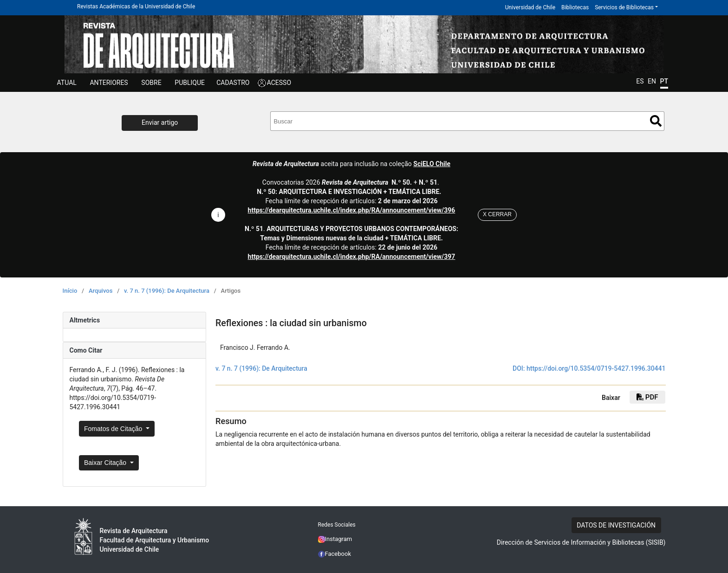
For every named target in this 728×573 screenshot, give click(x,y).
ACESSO (279, 83)
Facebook (335, 554)
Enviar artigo (160, 122)
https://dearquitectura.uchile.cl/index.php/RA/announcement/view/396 (352, 210)
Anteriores (109, 83)
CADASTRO (233, 83)
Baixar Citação (106, 463)
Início (70, 291)
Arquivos (101, 291)
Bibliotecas (575, 7)
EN (652, 81)
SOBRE (151, 83)
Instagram (335, 539)
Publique (190, 83)
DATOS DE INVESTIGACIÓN (616, 525)
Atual (67, 83)
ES (640, 81)
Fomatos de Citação (114, 429)
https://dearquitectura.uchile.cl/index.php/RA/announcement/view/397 (352, 257)
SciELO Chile (432, 164)
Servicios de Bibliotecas (624, 7)
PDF (647, 397)
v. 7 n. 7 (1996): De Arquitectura (167, 291)
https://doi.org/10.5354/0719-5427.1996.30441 (596, 368)
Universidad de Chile (530, 7)
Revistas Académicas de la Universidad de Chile (136, 6)
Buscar (656, 121)
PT (664, 81)
